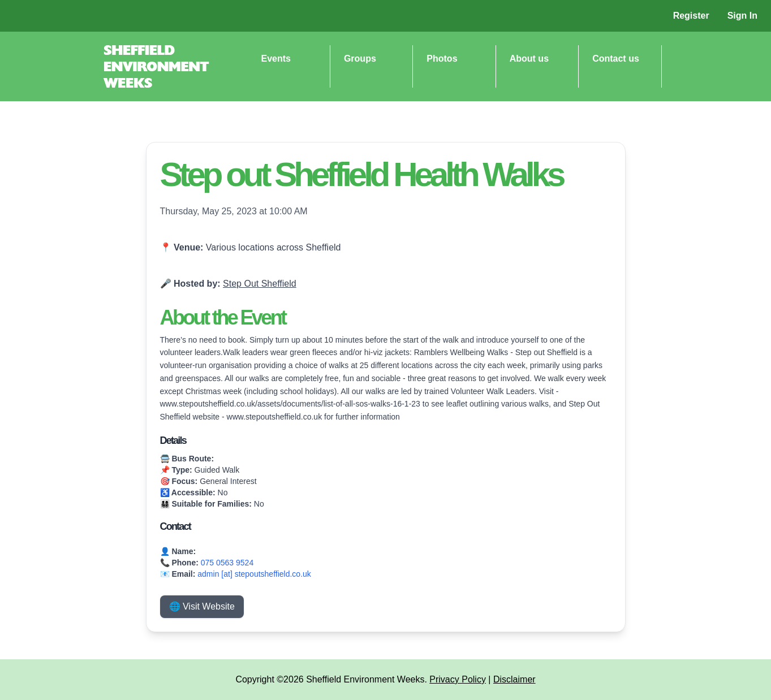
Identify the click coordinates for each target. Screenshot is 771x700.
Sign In (742, 16)
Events (276, 59)
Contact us (616, 59)
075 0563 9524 (227, 563)
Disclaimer (514, 679)
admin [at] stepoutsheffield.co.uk (254, 574)
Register (691, 16)
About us (529, 59)
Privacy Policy (458, 679)
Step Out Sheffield (260, 284)
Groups (360, 59)
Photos (442, 59)
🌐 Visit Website (202, 606)
